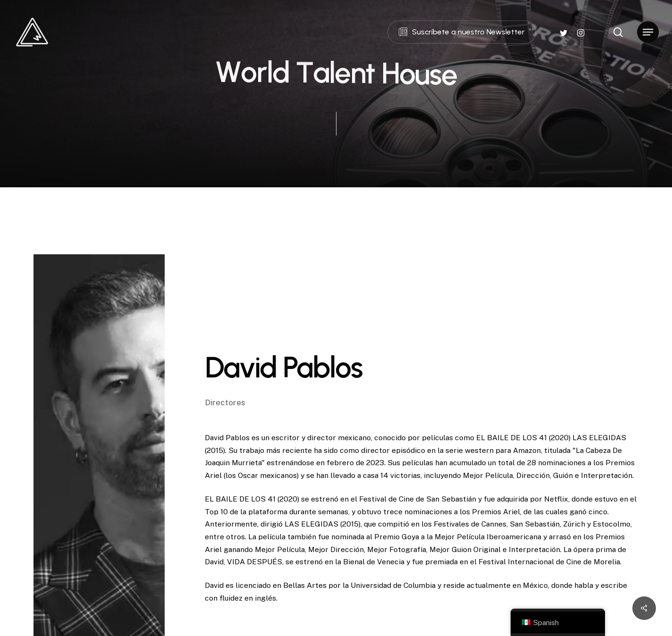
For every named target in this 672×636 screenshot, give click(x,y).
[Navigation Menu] (648, 32)
